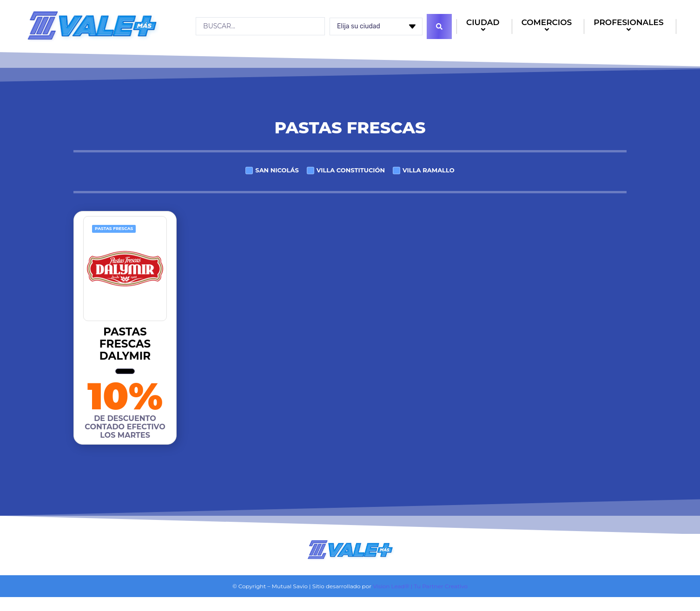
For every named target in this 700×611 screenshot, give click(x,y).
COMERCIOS (548, 27)
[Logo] (92, 26)
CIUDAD (484, 27)
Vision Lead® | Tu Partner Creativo (420, 586)
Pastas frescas (114, 228)
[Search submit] (439, 26)
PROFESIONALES (630, 27)
